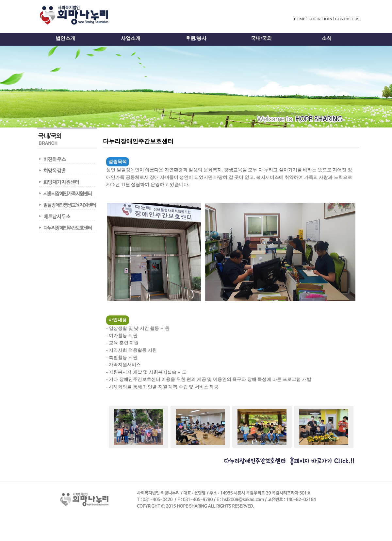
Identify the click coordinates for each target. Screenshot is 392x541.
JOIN (328, 19)
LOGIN (314, 19)
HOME (299, 19)
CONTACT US (347, 19)
